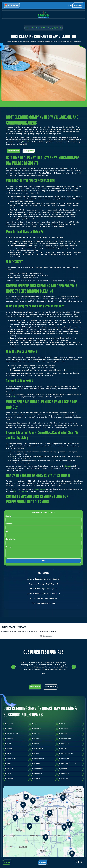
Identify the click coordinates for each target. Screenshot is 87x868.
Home (27, 28)
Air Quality (35, 28)
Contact (26, 144)
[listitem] (44, 670)
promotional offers (20, 494)
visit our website (40, 492)
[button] (79, 862)
